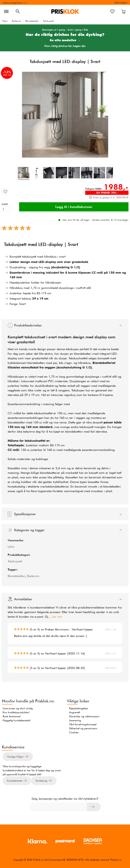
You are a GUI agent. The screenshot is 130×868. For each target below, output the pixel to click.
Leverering (75, 720)
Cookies (74, 732)
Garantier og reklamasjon (84, 716)
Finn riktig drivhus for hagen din (65, 46)
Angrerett (75, 712)
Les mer (57, 617)
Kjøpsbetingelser (79, 708)
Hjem (5, 21)
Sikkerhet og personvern (83, 728)
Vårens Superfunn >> (15, 3)
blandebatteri (83, 354)
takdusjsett (86, 427)
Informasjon (121, 2)
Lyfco (11, 547)
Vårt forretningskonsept (83, 724)
